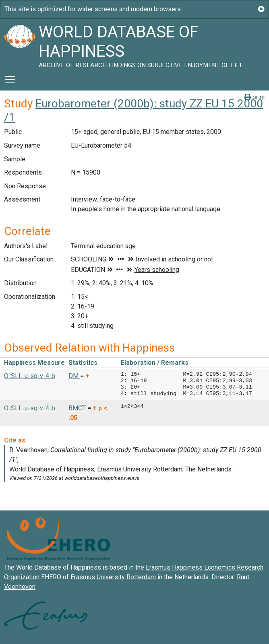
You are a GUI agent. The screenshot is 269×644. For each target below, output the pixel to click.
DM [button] (74, 376)
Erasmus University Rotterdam (113, 577)
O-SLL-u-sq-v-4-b (30, 376)
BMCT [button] (78, 408)
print (255, 97)
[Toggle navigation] (10, 80)
